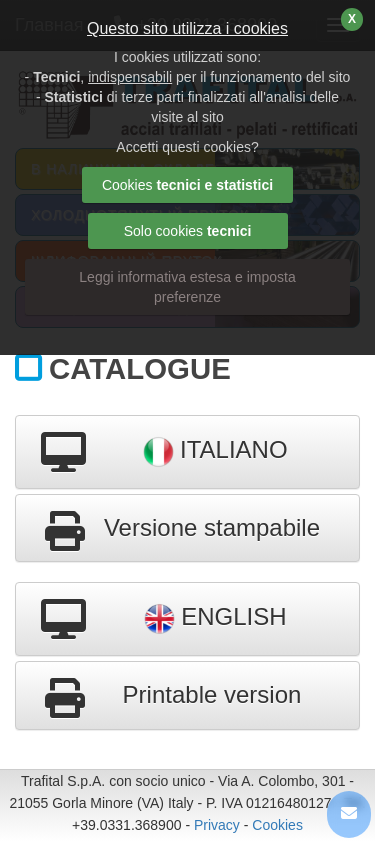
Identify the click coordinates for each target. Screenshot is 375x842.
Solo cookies (188, 231)
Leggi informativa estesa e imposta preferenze (187, 287)
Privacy (217, 825)
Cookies (277, 825)
